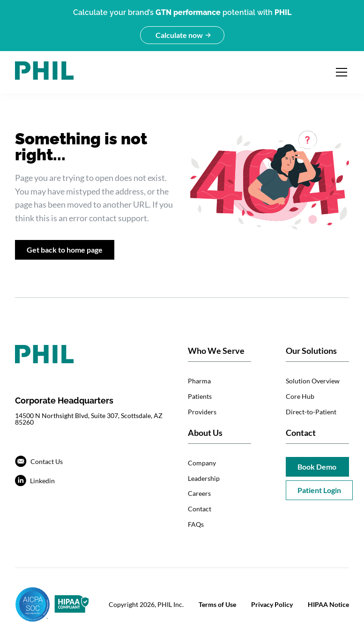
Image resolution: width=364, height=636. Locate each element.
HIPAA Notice (328, 604)
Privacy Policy (272, 604)
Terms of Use (217, 604)
